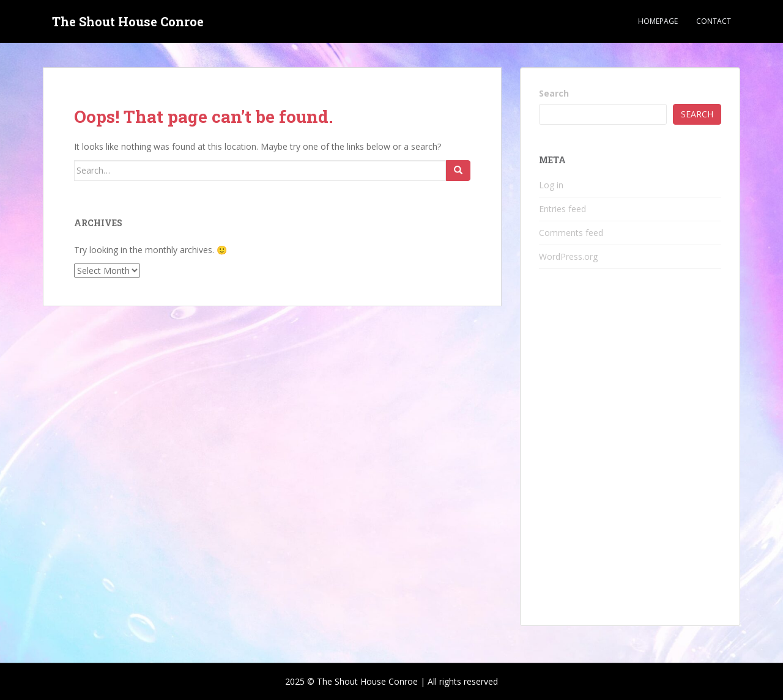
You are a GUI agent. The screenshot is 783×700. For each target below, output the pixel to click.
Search (554, 93)
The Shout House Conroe (128, 21)
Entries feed (562, 209)
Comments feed (571, 233)
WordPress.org (568, 256)
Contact (714, 21)
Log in (551, 185)
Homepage (658, 21)
